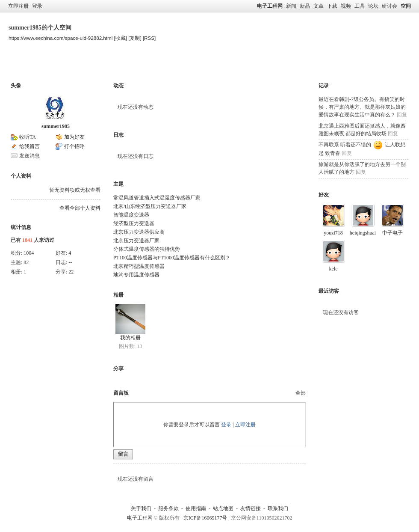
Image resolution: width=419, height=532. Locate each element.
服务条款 (168, 508)
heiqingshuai (363, 233)
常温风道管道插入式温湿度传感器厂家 (157, 198)
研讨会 (389, 6)
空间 (406, 6)
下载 (332, 6)
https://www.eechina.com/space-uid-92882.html (60, 38)
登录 (37, 6)
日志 (118, 135)
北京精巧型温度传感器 (139, 266)
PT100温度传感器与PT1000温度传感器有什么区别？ (172, 258)
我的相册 (130, 338)
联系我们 (278, 508)
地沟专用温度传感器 (136, 275)
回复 (402, 115)
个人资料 (156, 66)
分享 (118, 369)
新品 (305, 6)
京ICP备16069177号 (205, 518)
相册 (118, 295)
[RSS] (149, 38)
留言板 (119, 66)
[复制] (135, 38)
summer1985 (56, 126)
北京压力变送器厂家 (136, 241)
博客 (59, 66)
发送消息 (30, 156)
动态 (118, 86)
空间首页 (26, 66)
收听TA (28, 137)
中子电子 (392, 233)
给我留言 (30, 146)
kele (333, 269)
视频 (346, 6)
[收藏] (121, 38)
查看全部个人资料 (80, 208)
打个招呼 (74, 146)
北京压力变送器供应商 (139, 232)
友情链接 (251, 508)
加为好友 (74, 137)
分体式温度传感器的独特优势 (147, 249)
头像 (16, 86)
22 (71, 272)
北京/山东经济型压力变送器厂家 (150, 206)
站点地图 (223, 508)
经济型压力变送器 (134, 223)
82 (26, 262)
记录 (324, 86)
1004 (29, 253)
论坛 (373, 6)
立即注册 (18, 6)
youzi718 (333, 233)
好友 (324, 195)
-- (70, 262)
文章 (319, 6)
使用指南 (196, 508)
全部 (301, 393)
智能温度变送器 (131, 215)
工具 (360, 6)
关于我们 (141, 508)
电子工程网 (270, 6)
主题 (88, 66)
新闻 (291, 6)
